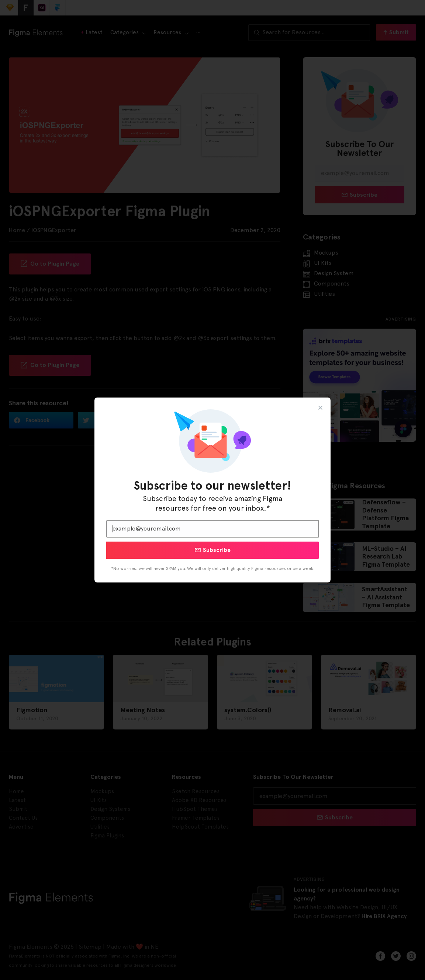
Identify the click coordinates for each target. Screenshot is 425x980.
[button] (320, 408)
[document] (212, 490)
